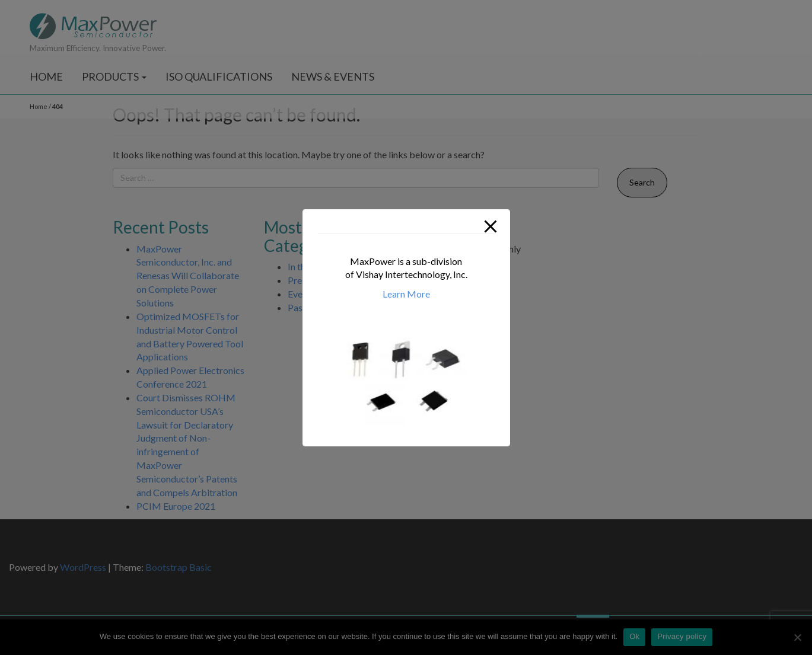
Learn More (406, 294)
